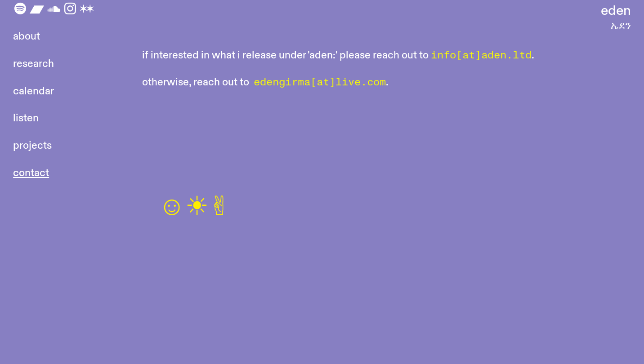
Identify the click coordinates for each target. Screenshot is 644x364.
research (34, 64)
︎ (70, 9)
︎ (54, 9)
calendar (34, 91)
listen (26, 118)
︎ (20, 9)
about (27, 36)
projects (32, 145)
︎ (37, 9)
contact (31, 173)
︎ (87, 9)
